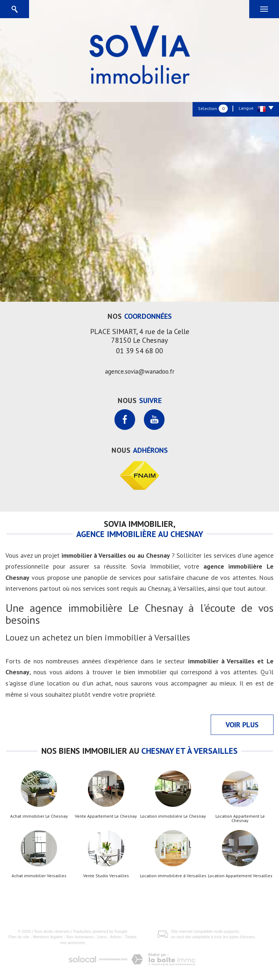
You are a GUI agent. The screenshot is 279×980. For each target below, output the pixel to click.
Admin (116, 937)
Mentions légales (48, 937)
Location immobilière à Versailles (173, 876)
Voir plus (242, 725)
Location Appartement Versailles (240, 876)
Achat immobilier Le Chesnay (39, 816)
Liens (102, 937)
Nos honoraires (80, 937)
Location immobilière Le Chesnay (173, 816)
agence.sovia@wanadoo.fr (140, 371)
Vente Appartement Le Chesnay (106, 816)
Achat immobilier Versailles (39, 876)
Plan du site (19, 937)
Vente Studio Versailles (106, 876)
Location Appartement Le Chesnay (240, 818)
